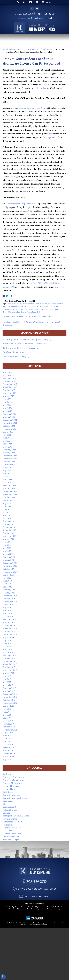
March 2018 (8, 652)
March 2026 (8, 375)
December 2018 (10, 625)
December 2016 (10, 694)
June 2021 (7, 545)
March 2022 (8, 518)
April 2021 (7, 551)
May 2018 (7, 646)
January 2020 (9, 593)
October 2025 (9, 390)
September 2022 (10, 500)
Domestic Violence (11, 795)
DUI (4, 804)
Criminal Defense (11, 786)
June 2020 (7, 581)
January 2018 (9, 658)
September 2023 (10, 465)
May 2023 (7, 476)
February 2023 (9, 485)
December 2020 (10, 563)
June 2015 (7, 736)
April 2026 (7, 372)
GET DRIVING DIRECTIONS (36, 919)
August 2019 (8, 605)
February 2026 (9, 378)
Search (37, 2)
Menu (49, 2)
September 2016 (10, 703)
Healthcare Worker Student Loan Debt (17, 306)
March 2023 (8, 482)
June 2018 (7, 643)
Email (30, 2)
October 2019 (9, 599)
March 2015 (8, 745)
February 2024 (9, 450)
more (33, 188)
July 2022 (7, 506)
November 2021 (10, 530)
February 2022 (9, 521)
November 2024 (10, 423)
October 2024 (9, 426)
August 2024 (8, 432)
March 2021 (8, 554)
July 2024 (7, 435)
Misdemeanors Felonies (13, 822)
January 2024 (9, 453)
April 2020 (7, 587)
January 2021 (9, 560)
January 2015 (9, 751)
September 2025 (10, 393)
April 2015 (7, 742)
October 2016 (9, 700)
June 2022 (7, 509)
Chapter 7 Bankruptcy (13, 783)
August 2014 (8, 756)
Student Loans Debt (12, 834)
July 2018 (7, 640)
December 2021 (10, 527)
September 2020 (10, 572)
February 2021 (9, 557)
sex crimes (7, 825)
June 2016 (7, 712)
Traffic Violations (11, 837)
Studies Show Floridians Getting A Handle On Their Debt (28, 316)
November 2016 (10, 697)
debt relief (41, 88)
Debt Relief (8, 792)
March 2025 (8, 411)
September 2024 (10, 429)
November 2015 (10, 727)
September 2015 (10, 730)
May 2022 (7, 512)
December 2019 (10, 596)
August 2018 (8, 637)
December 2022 (10, 491)
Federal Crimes (10, 810)
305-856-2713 (46, 14)
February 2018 (9, 655)
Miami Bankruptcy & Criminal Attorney (19, 49)
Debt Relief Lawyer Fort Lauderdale (20, 304)
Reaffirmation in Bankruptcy (16, 356)
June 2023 (7, 474)
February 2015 (9, 748)
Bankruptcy (47, 49)
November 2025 (10, 387)
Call (24, 2)
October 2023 (9, 462)
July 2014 (7, 760)
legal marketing (28, 925)
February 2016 (9, 724)
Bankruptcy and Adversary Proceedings (21, 348)
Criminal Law (9, 789)
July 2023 (7, 471)
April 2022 (7, 515)
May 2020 (7, 584)
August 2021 (8, 539)
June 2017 (7, 679)
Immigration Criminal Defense (17, 816)
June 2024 (7, 438)
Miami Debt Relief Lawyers (50, 309)
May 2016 (7, 715)
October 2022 (9, 497)
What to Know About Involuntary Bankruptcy (24, 344)
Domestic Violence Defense (15, 798)
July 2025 (7, 399)
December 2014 (10, 754)
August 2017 (8, 673)
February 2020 (9, 590)
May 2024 (7, 441)
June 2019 (7, 611)
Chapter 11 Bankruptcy (13, 777)
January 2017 (9, 691)
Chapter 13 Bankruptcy (13, 780)
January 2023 (9, 488)
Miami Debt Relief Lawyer (30, 309)
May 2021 (7, 548)
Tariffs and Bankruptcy (13, 352)
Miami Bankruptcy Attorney (43, 306)
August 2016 (8, 706)
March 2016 (8, 721)
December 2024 (10, 420)
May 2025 (7, 405)
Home (18, 2)
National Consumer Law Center (33, 108)
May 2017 (7, 682)
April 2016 (7, 718)
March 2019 (8, 617)
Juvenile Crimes (10, 819)
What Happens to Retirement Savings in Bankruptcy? (27, 339)
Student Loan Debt (34, 312)
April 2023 (7, 479)
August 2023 (8, 468)
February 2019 (9, 619)
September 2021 (10, 536)
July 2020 (7, 578)
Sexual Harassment (12, 828)
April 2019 (7, 613)
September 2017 (10, 670)
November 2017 (10, 664)
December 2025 (10, 384)
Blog (39, 49)
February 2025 (9, 414)
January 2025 (9, 417)
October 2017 (9, 667)
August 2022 (8, 503)
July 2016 (7, 709)
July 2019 (7, 608)
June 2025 (7, 402)
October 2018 (9, 631)
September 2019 (10, 602)
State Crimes (9, 831)
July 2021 (7, 542)
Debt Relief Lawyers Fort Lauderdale (49, 304)
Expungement (9, 807)
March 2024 (8, 447)
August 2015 (8, 733)
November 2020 (10, 566)
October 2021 (9, 533)
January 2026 (9, 381)
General (6, 813)
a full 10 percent (49, 137)
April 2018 (7, 649)
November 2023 (10, 459)
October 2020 (9, 569)
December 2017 (10, 661)
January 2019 (9, 623)
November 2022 (10, 494)
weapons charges (11, 840)
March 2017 (8, 685)
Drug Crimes (9, 801)
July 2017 (7, 676)
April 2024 (7, 444)
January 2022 (9, 524)
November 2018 (10, 628)
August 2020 (8, 575)
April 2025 (7, 408)
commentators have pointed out (20, 204)
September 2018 (10, 634)
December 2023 (10, 456)
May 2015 (7, 739)
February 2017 (9, 688)
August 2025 (8, 396)
